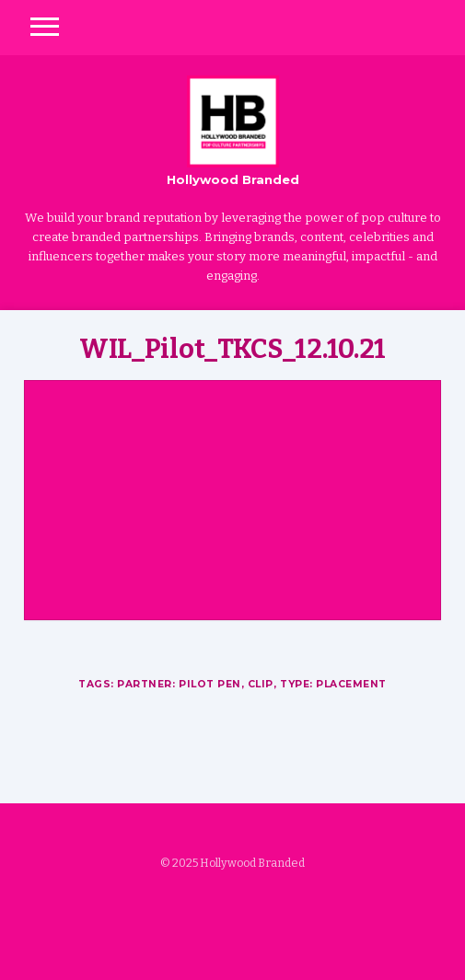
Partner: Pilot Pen (179, 684)
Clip (261, 684)
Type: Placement (333, 684)
